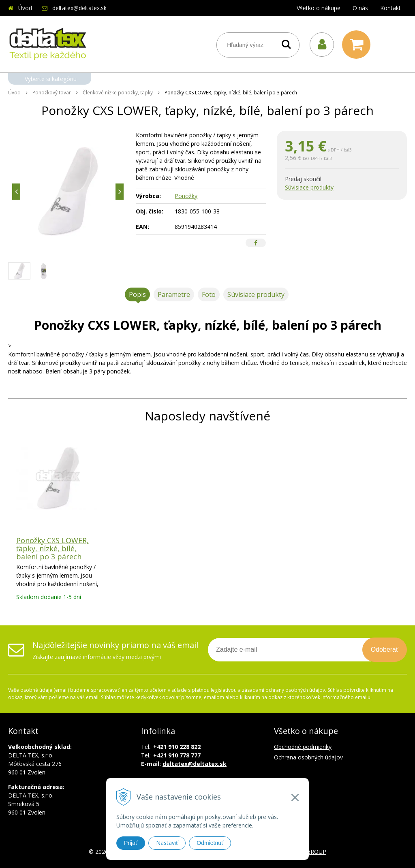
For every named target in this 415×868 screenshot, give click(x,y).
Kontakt (390, 8)
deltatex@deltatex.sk (79, 8)
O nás (360, 8)
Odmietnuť (210, 843)
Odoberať (385, 649)
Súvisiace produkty (309, 187)
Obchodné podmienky (303, 747)
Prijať (131, 843)
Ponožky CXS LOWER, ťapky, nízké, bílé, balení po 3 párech (52, 548)
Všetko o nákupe (319, 8)
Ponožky (186, 196)
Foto (209, 294)
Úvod (25, 8)
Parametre (174, 294)
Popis (137, 294)
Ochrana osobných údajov (308, 757)
